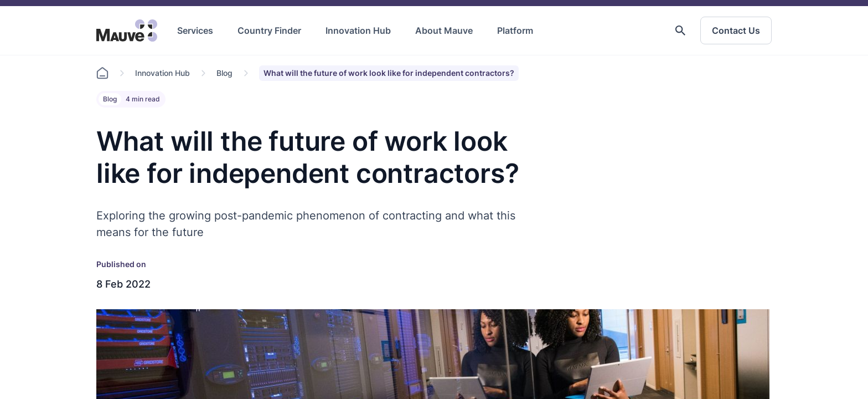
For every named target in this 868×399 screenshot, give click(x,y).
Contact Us (736, 30)
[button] (680, 30)
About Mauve (444, 30)
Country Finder (269, 30)
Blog (224, 73)
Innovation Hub (358, 30)
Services (195, 30)
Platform (515, 30)
